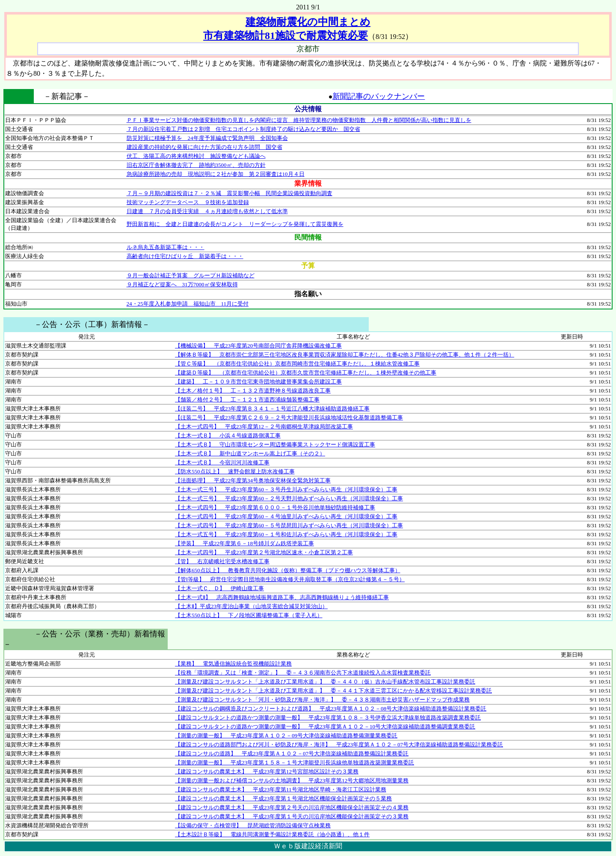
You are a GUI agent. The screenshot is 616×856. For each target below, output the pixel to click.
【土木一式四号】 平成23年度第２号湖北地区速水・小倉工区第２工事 (264, 552)
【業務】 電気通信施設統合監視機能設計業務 (233, 664)
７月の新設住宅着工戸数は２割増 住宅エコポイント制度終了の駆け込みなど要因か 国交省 (243, 129)
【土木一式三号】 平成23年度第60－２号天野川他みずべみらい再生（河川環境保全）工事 (289, 498)
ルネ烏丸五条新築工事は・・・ (166, 247)
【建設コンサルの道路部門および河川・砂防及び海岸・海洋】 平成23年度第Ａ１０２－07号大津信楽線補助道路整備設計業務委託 (339, 745)
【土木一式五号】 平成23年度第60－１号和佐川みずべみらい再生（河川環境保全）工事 (286, 534)
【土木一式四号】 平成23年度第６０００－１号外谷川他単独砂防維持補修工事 (275, 507)
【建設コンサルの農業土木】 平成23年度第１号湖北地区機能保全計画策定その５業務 (283, 798)
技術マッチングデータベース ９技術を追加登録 (188, 202)
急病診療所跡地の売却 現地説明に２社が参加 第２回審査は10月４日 (216, 174)
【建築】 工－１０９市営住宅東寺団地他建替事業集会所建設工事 (258, 382)
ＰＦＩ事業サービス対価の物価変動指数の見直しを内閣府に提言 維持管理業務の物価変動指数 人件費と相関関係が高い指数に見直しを (299, 120)
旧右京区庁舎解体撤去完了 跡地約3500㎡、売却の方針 (196, 165)
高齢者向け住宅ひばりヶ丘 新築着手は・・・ (185, 256)
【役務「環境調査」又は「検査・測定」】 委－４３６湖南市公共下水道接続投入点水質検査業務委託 (303, 673)
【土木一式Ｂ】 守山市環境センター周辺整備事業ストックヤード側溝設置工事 (275, 444)
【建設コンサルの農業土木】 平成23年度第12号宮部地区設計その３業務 (267, 771)
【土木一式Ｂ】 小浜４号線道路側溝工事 (228, 435)
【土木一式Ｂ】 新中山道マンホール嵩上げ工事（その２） (250, 453)
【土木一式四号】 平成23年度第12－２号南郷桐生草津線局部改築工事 (264, 427)
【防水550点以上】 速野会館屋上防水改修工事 (235, 471)
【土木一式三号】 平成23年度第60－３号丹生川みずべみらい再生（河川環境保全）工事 (286, 489)
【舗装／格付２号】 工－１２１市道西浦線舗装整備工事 (247, 400)
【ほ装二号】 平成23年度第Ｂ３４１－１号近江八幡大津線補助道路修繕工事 (272, 409)
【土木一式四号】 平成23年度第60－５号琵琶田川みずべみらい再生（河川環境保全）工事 (289, 525)
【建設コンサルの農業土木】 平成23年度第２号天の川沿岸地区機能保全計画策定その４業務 (292, 807)
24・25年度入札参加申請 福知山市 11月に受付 (188, 304)
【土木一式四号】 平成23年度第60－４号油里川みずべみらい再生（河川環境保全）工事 (286, 516)
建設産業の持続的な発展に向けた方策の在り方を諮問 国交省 (204, 147)
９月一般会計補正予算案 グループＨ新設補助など (191, 275)
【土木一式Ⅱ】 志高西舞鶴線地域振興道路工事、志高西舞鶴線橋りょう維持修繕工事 (282, 597)
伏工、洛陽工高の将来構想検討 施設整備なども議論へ (196, 156)
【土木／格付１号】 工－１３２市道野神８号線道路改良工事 (253, 391)
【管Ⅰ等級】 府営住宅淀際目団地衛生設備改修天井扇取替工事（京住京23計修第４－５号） (290, 579)
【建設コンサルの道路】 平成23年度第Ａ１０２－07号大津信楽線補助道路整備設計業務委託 (292, 753)
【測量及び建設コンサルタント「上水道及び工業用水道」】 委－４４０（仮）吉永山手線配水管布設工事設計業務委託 (325, 682)
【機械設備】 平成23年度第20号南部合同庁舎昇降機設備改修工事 (258, 346)
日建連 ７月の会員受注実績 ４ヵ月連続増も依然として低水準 (207, 211)
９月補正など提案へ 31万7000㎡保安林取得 (182, 284)
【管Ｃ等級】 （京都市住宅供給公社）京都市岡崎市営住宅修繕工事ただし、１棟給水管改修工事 (297, 364)
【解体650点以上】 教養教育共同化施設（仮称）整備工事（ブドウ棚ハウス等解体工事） (288, 570)
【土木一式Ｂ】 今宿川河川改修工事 (222, 462)
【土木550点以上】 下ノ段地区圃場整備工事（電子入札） (249, 615)
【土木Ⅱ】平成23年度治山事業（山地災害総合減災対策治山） (251, 606)
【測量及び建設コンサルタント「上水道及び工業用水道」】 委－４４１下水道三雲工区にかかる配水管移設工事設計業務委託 (333, 691)
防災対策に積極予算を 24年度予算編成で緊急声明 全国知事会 (207, 138)
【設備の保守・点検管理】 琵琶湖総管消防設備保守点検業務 (253, 825)
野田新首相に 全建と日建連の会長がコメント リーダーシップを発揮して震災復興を (235, 224)
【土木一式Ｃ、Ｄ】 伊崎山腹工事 (219, 588)
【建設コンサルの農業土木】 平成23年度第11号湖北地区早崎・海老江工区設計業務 (281, 789)
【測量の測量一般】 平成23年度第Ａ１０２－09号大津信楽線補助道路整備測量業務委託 (286, 736)
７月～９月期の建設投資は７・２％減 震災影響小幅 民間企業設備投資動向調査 (230, 193)
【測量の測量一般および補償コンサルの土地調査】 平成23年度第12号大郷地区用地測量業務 (292, 780)
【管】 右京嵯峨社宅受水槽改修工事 (222, 561)
